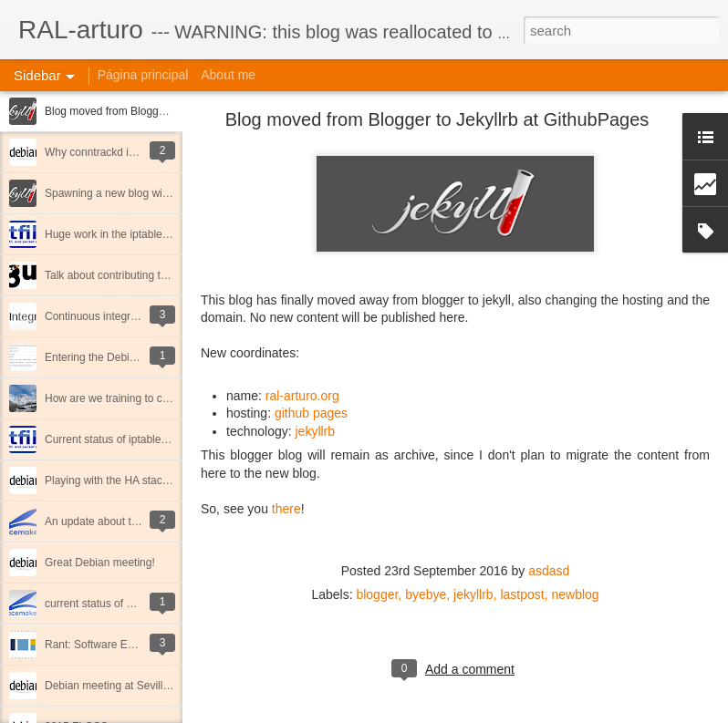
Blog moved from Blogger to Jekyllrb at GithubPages (172, 111)
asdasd (549, 571)
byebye (426, 594)
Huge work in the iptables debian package (146, 234)
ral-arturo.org (302, 396)
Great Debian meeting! (100, 563)
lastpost (522, 594)
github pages (311, 413)
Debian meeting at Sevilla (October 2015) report (161, 686)
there (286, 509)
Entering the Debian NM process (124, 357)
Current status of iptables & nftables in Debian (156, 439)
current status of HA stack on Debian (134, 604)
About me (228, 75)
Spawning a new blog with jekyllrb (126, 193)
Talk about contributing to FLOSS (125, 275)
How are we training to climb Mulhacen (139, 398)
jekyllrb (316, 431)
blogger (377, 594)
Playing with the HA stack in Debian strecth (149, 480)
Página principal (143, 75)
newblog (575, 594)
